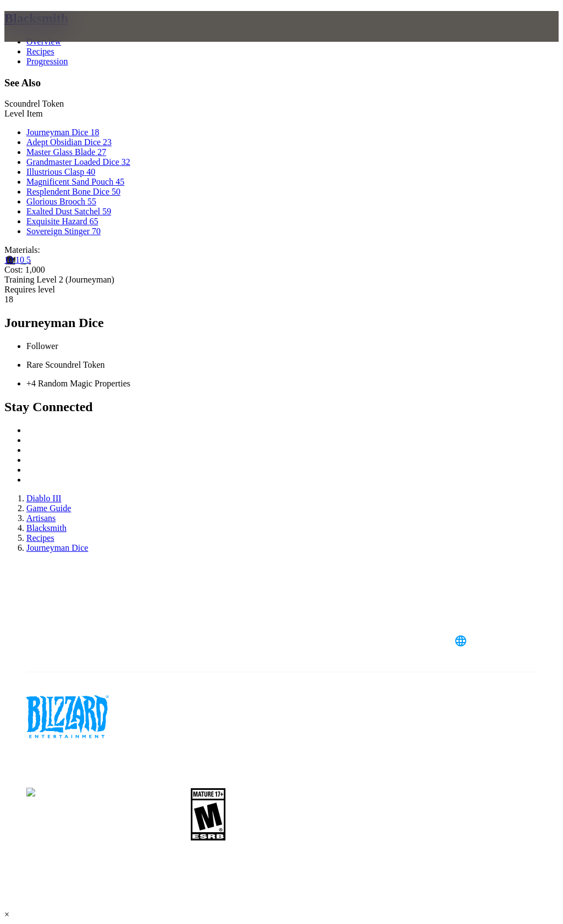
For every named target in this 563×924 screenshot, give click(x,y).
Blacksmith (36, 18)
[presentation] (46, 40)
